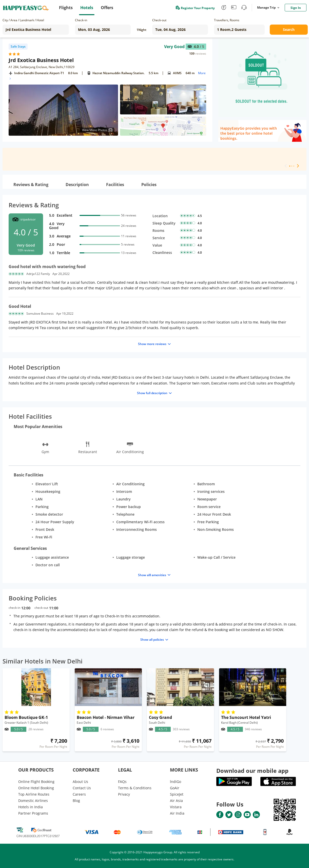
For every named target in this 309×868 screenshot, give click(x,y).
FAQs (122, 782)
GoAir (175, 788)
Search (289, 29)
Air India (177, 813)
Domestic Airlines (33, 801)
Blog (76, 801)
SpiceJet (177, 794)
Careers (79, 794)
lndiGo (176, 782)
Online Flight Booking (36, 782)
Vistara (176, 807)
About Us (80, 782)
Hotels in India (31, 807)
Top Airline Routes (34, 794)
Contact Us (82, 788)
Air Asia (176, 801)
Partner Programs (33, 813)
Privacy (124, 794)
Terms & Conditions (135, 788)
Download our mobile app (252, 771)
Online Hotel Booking (36, 788)
